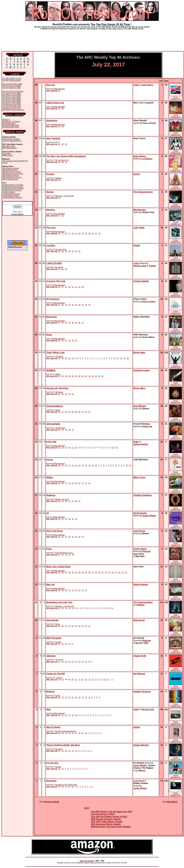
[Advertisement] (92, 39)
